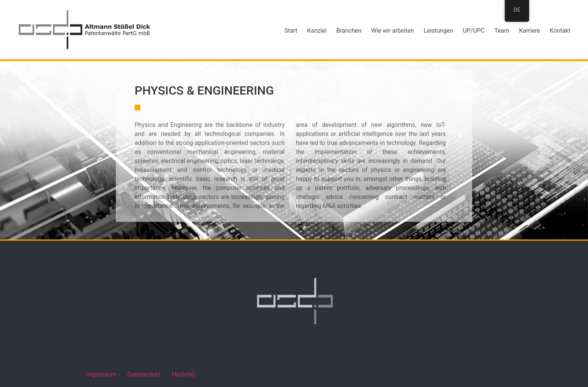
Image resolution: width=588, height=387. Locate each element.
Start (291, 31)
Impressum (101, 374)
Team (502, 31)
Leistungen (438, 31)
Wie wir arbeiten (393, 31)
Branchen (349, 31)
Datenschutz (144, 374)
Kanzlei (317, 31)
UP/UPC (474, 31)
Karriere (529, 31)
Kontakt (560, 31)
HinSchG (184, 374)
